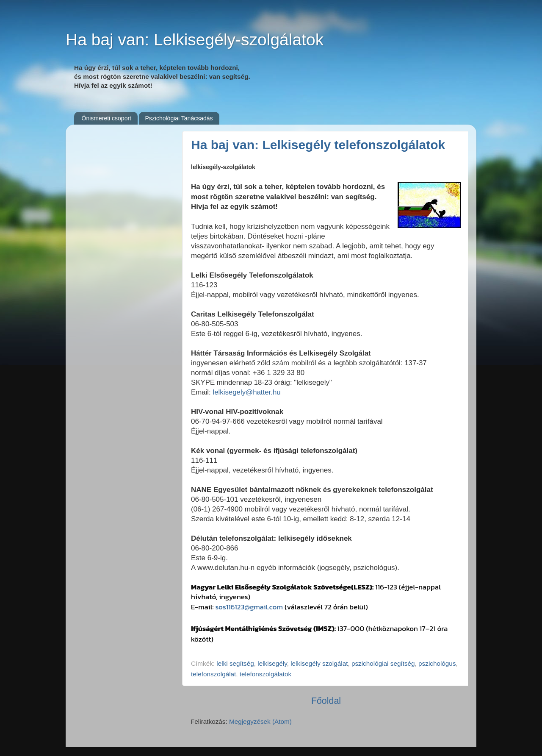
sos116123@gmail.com (249, 607)
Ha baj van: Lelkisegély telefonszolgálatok (318, 145)
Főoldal (326, 701)
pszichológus (437, 663)
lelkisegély (272, 663)
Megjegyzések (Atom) (260, 721)
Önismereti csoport (106, 118)
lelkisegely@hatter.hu (246, 392)
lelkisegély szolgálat (319, 663)
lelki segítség (235, 663)
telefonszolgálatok (265, 674)
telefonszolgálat (213, 674)
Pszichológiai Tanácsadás (179, 118)
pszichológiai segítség (383, 663)
